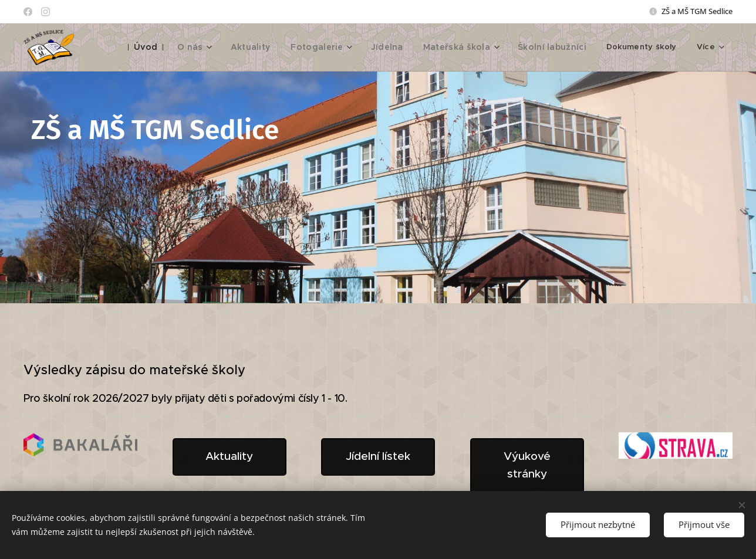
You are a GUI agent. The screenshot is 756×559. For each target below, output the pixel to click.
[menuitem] (173, 48)
